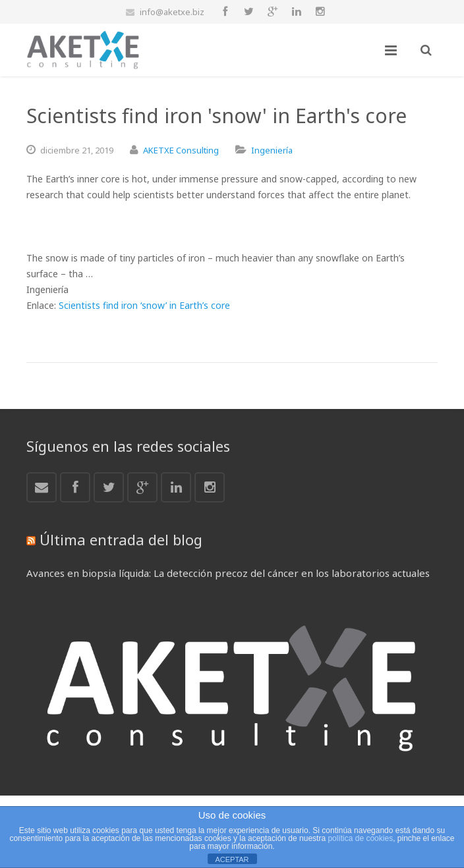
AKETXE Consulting (181, 150)
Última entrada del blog (121, 539)
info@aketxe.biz (172, 12)
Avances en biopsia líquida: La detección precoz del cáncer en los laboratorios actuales (228, 573)
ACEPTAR (232, 859)
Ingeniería (272, 150)
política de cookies (360, 838)
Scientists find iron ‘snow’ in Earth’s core (144, 305)
